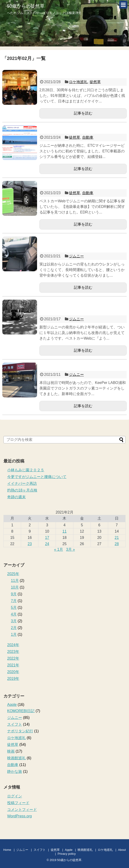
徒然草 (95, 82)
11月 (15, 581)
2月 (14, 628)
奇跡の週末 (16, 497)
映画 (11, 751)
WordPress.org (19, 816)
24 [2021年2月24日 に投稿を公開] (47, 544)
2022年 (13, 658)
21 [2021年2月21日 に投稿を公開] (117, 538)
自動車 (88, 137)
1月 (14, 634)
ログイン (15, 796)
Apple (12, 705)
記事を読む (83, 113)
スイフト (15, 724)
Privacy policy (67, 854)
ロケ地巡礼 (78, 82)
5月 (14, 608)
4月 (14, 614)
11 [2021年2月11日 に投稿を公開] (65, 531)
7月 (14, 601)
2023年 (13, 652)
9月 (14, 594)
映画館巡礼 (16, 758)
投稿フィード (18, 803)
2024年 (13, 645)
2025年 (13, 574)
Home (7, 850)
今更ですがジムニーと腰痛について (37, 477)
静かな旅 (15, 771)
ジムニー (76, 256)
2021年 (13, 665)
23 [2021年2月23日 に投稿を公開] (30, 544)
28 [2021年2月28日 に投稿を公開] (117, 544)
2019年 (13, 679)
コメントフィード (22, 810)
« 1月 (59, 549)
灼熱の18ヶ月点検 (22, 490)
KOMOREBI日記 (21, 711)
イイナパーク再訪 (22, 483)
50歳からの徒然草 (26, 6)
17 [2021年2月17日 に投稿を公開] (47, 538)
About (122, 850)
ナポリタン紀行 (20, 731)
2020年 (13, 672)
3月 (14, 621)
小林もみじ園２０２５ (26, 470)
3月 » (70, 549)
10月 (15, 587)
